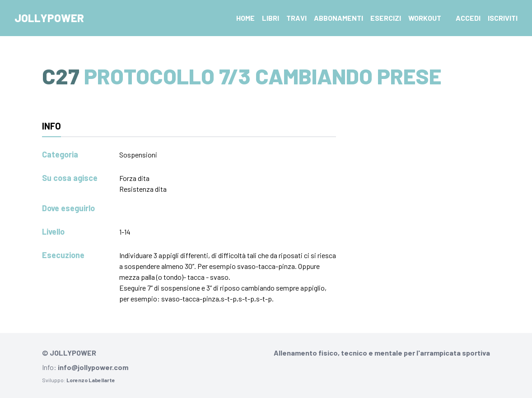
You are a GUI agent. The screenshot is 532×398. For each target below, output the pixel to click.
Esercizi (386, 18)
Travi (296, 18)
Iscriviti (503, 18)
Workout (425, 18)
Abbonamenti (338, 18)
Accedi (468, 18)
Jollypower (49, 18)
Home (245, 18)
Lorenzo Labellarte (91, 380)
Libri (271, 18)
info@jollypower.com (93, 367)
